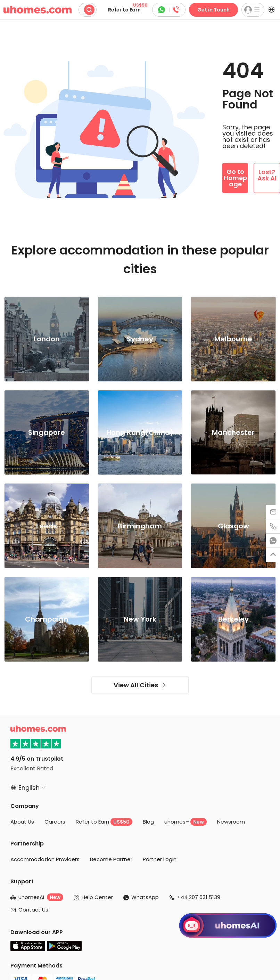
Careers (55, 822)
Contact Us (33, 910)
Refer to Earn (128, 8)
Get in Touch (213, 10)
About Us (22, 822)
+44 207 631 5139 (199, 897)
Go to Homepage (235, 178)
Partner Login (160, 859)
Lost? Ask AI (267, 175)
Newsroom (231, 822)
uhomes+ (186, 822)
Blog (148, 822)
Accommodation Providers (45, 859)
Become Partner (111, 859)
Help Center (97, 897)
